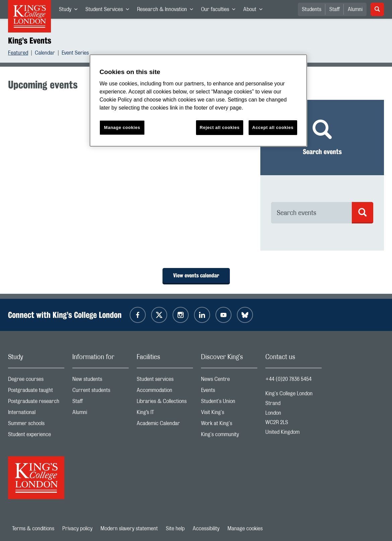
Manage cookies (245, 529)
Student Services (109, 11)
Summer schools (36, 425)
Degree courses (36, 381)
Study (70, 11)
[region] (198, 101)
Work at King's (229, 425)
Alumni (355, 9)
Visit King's (229, 414)
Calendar (45, 54)
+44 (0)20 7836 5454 (288, 379)
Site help (175, 529)
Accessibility (206, 529)
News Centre (229, 381)
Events (229, 392)
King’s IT (165, 414)
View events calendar (196, 276)
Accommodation (165, 392)
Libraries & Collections (165, 403)
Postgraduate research (36, 403)
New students (101, 381)
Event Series (75, 54)
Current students (101, 392)
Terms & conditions (33, 529)
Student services (165, 381)
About (255, 11)
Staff (335, 9)
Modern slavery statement (129, 529)
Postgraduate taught (36, 392)
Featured (18, 54)
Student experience (36, 436)
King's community (229, 436)
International (36, 414)
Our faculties (220, 11)
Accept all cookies (273, 127)
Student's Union (229, 403)
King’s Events (30, 41)
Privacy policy (77, 529)
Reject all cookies (220, 127)
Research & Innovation (167, 11)
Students (312, 9)
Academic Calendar (165, 425)
